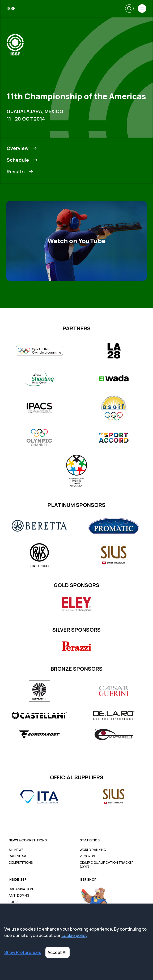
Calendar (17, 856)
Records (87, 856)
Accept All (58, 952)
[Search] (129, 8)
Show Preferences (23, 952)
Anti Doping (19, 896)
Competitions (21, 863)
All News (16, 850)
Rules (13, 902)
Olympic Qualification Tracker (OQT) (107, 865)
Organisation (21, 889)
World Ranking (93, 850)
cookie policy (74, 935)
